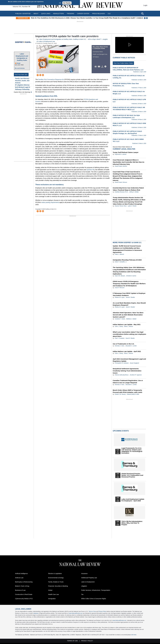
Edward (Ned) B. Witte (133, 394)
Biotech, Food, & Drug (22, 586)
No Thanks (67, 3)
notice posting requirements (50, 202)
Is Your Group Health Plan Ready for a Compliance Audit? (124, 18)
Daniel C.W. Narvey (120, 394)
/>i (106, 67)
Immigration (52, 599)
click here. (134, 635)
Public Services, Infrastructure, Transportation (96, 590)
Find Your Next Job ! (21, 75)
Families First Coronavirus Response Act (51, 79)
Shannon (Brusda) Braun (122, 375)
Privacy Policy (102, 611)
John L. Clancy (119, 326)
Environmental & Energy (56, 578)
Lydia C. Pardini (132, 206)
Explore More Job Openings (22, 92)
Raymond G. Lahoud (121, 154)
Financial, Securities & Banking (58, 586)
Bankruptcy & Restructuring (24, 582)
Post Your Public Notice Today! (123, 63)
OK (60, 3)
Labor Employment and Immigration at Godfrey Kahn (22, 57)
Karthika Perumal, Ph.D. (121, 192)
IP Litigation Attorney (22, 85)
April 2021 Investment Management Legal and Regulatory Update (129, 360)
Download (103, 67)
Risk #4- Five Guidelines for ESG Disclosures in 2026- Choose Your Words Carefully (71, 18)
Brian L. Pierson (129, 326)
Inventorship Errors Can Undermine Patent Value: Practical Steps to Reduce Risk (128, 189)
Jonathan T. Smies (120, 319)
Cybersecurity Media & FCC (24, 599)
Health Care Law (53, 594)
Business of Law (20, 590)
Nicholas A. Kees (120, 346)
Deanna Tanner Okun (121, 206)
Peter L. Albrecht (119, 254)
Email (19, 63)
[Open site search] (142, 14)
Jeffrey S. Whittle (134, 192)
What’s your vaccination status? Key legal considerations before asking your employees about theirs (129, 334)
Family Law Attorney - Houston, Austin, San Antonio (22, 81)
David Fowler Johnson (121, 166)
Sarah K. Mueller (130, 297)
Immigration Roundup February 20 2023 (127, 260)
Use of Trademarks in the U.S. (124, 344)
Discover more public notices (121, 147)
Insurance (84, 574)
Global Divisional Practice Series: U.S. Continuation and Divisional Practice (132, 475)
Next (147, 18)
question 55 (90, 170)
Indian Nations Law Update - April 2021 (127, 351)
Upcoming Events (121, 431)
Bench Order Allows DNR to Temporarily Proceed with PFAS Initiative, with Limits (127, 391)
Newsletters (59, 14)
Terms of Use (92, 611)
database (36, 613)
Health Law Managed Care (100, 54)
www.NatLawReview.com (76, 613)
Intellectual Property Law (89, 578)
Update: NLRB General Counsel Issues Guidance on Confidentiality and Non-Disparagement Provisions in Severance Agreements (127, 249)
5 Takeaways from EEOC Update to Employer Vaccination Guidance (129, 294)
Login (145, 5)
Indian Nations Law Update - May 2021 (127, 324)
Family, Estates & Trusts (56, 582)
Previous (145, 18)
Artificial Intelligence (21, 574)
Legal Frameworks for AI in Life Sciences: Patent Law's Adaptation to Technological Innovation (132, 451)
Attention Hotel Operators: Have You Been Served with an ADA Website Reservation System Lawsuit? (128, 315)
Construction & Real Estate (24, 594)
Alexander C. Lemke (131, 346)
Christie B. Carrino (131, 276)
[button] (129, 45)
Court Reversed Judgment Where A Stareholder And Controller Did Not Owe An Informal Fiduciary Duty (129, 162)
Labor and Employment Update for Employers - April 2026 (133, 500)
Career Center (83, 14)
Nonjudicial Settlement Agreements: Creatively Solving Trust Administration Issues (127, 371)
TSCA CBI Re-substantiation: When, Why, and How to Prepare (132, 523)
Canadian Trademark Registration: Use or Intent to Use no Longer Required (128, 382)
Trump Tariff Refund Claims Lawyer (126, 152)
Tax (82, 594)
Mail (99, 67)
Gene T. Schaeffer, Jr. (121, 262)
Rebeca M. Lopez (120, 297)
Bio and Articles (20, 68)
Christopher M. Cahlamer (122, 363)
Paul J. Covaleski (120, 338)
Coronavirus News (98, 52)
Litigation (84, 586)
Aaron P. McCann (120, 288)
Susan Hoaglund (134, 363)
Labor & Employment (88, 582)
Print (96, 67)
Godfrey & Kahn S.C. (80, 39)
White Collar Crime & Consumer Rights (94, 599)
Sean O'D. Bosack (120, 276)
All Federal (96, 57)
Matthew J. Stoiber (131, 319)
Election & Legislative (55, 574)
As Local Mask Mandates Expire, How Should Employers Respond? (129, 304)
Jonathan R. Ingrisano (136, 375)
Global (50, 590)
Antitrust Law (19, 578)
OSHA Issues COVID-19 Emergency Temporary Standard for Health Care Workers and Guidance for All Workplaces (129, 284)
